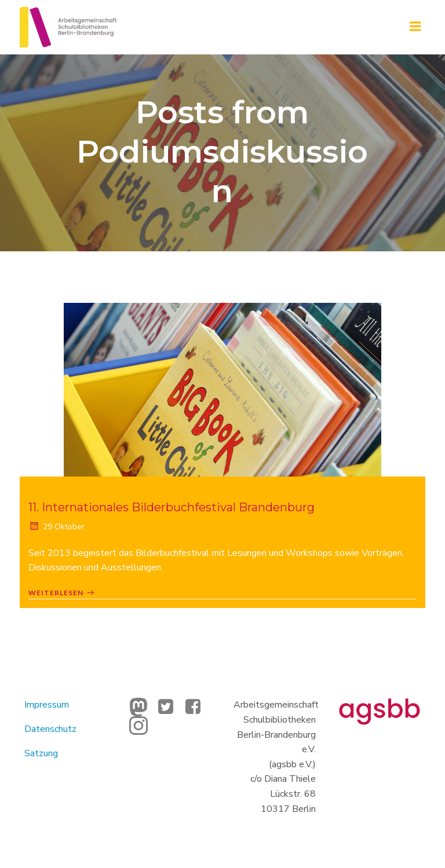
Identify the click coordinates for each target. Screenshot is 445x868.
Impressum (48, 704)
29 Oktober (56, 527)
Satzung (42, 752)
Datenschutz (52, 728)
